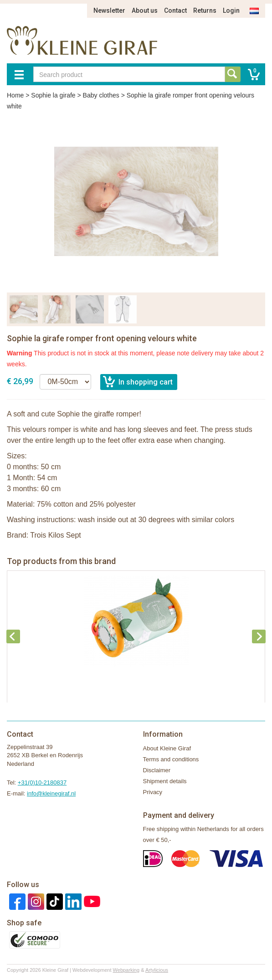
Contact (175, 10)
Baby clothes (101, 95)
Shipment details (165, 781)
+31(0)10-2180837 (42, 782)
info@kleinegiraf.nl (51, 793)
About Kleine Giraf (167, 748)
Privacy (153, 792)
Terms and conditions (171, 759)
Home (15, 95)
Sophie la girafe (53, 95)
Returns (205, 10)
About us (145, 10)
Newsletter (109, 10)
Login (231, 10)
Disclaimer (157, 770)
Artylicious (157, 970)
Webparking (126, 970)
